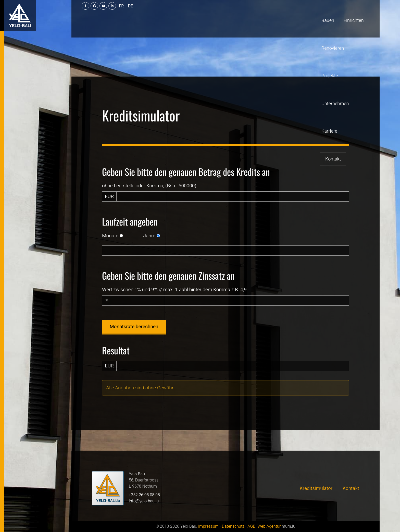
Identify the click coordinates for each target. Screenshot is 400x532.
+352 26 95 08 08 (144, 495)
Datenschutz (233, 526)
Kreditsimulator (316, 488)
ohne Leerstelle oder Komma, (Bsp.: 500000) (149, 186)
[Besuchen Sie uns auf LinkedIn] (347, 13)
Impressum (208, 526)
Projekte (177, 13)
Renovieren (148, 13)
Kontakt (268, 13)
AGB (251, 526)
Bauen (92, 13)
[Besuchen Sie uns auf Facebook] (320, 13)
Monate (110, 236)
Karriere (240, 13)
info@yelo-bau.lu (144, 501)
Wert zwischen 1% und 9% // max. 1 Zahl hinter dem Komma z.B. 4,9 (174, 290)
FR (356, 13)
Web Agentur (269, 526)
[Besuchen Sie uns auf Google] (329, 13)
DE (365, 13)
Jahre (149, 236)
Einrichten (118, 13)
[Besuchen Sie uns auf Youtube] (338, 13)
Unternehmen (209, 13)
